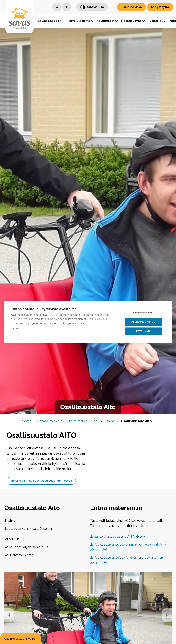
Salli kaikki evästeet (145, 322)
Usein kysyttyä (132, 7)
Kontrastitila (92, 7)
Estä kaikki (145, 331)
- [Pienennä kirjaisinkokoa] (57, 7)
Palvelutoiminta (79, 21)
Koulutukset (106, 21)
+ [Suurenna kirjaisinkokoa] (67, 7)
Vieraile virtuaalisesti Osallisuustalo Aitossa (42, 481)
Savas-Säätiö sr (49, 21)
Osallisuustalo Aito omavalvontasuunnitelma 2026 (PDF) (128, 548)
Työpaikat (155, 21)
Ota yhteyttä (160, 7)
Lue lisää (15, 329)
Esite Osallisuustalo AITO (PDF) (117, 537)
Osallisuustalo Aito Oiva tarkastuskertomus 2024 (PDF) (127, 561)
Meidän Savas (131, 21)
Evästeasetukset (145, 313)
